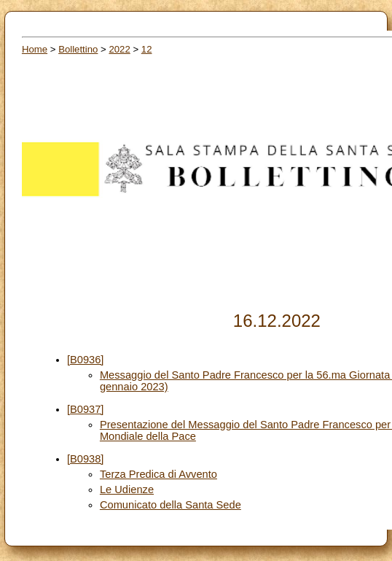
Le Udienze (127, 490)
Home (35, 49)
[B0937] (86, 409)
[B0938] (86, 459)
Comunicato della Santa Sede (170, 505)
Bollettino (78, 49)
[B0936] (86, 360)
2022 (119, 49)
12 (147, 49)
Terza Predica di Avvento (158, 474)
